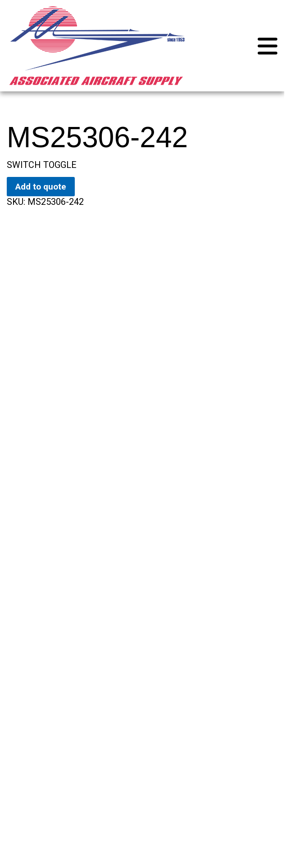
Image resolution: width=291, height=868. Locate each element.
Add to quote (41, 187)
